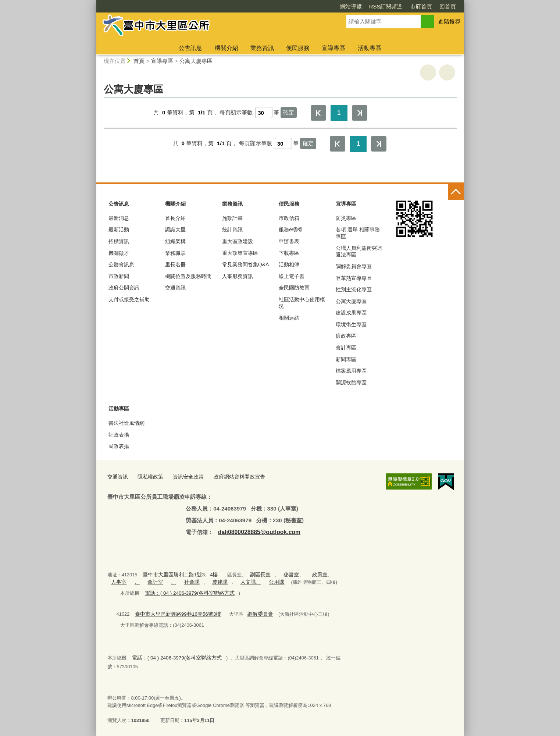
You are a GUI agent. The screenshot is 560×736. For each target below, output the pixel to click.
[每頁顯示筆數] (264, 113)
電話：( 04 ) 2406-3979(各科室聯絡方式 (187, 591)
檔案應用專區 (351, 371)
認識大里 (175, 230)
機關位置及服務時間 (188, 276)
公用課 (267, 581)
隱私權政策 (148, 477)
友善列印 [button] (428, 72)
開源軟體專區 (351, 383)
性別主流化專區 (354, 289)
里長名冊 (175, 264)
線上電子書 (292, 276)
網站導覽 (308, 6)
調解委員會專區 (354, 266)
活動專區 (370, 48)
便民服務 (298, 48)
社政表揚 (119, 435)
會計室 (152, 581)
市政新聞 (119, 276)
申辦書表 (289, 241)
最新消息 (119, 218)
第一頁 (318, 113)
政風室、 (312, 574)
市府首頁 (379, 6)
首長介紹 (175, 218)
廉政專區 (346, 336)
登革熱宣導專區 (354, 278)
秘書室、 (285, 574)
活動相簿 (289, 264)
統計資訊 (232, 230)
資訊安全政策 (184, 477)
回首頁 (405, 6)
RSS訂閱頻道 (344, 6)
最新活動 (119, 230)
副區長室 (254, 574)
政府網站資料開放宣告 (232, 477)
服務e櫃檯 (290, 230)
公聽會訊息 (121, 264)
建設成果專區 (351, 313)
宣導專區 (333, 48)
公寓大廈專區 (196, 61)
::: (93, 3)
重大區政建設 (238, 241)
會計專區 (346, 348)
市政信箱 (289, 218)
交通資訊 (175, 288)
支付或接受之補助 (129, 299)
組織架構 (175, 241)
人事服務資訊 (238, 276)
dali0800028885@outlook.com (257, 531)
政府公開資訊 (124, 288)
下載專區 (289, 253)
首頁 (139, 61)
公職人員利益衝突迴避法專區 (359, 251)
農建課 (213, 581)
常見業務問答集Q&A (246, 264)
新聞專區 (346, 359)
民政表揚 (119, 446)
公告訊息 (190, 48)
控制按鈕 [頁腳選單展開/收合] (456, 192)
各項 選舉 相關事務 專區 (358, 233)
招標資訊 (119, 241)
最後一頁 (360, 113)
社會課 (187, 581)
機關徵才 (119, 253)
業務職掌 (175, 253)
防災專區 (346, 218)
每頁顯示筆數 (236, 112)
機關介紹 (227, 48)
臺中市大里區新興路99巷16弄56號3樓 (175, 612)
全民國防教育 (294, 288)
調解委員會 (253, 612)
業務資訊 (262, 48)
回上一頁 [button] (447, 72)
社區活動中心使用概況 (302, 303)
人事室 (118, 581)
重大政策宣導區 (240, 253)
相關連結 (289, 318)
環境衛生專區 (351, 324)
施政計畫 (232, 218)
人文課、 (242, 581)
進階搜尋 (449, 22)
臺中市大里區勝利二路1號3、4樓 (177, 574)
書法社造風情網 (126, 423)
